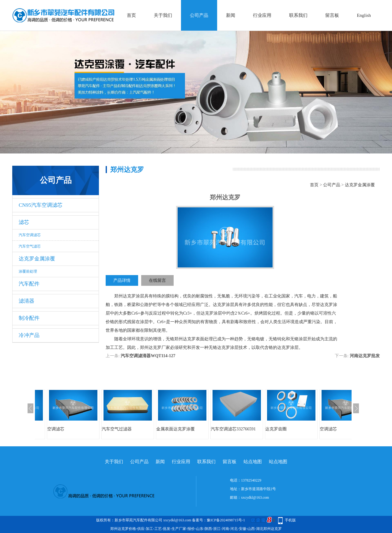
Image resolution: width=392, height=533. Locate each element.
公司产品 (199, 15)
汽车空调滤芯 (30, 235)
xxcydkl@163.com (255, 497)
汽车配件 (29, 284)
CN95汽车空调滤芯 (41, 205)
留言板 (332, 15)
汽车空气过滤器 (117, 429)
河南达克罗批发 (365, 356)
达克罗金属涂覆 (37, 259)
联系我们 (298, 15)
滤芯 (24, 222)
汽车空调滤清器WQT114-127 (148, 356)
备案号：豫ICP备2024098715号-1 (219, 520)
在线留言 (157, 280)
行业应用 (262, 15)
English (364, 15)
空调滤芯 (56, 429)
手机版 (290, 520)
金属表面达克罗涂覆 (175, 429)
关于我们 (163, 15)
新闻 (231, 15)
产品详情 (122, 280)
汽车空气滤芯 (30, 246)
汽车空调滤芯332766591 (233, 429)
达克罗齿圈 (276, 429)
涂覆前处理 (28, 271)
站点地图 (253, 462)
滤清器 (26, 301)
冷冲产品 (29, 335)
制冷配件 (29, 318)
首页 (131, 15)
